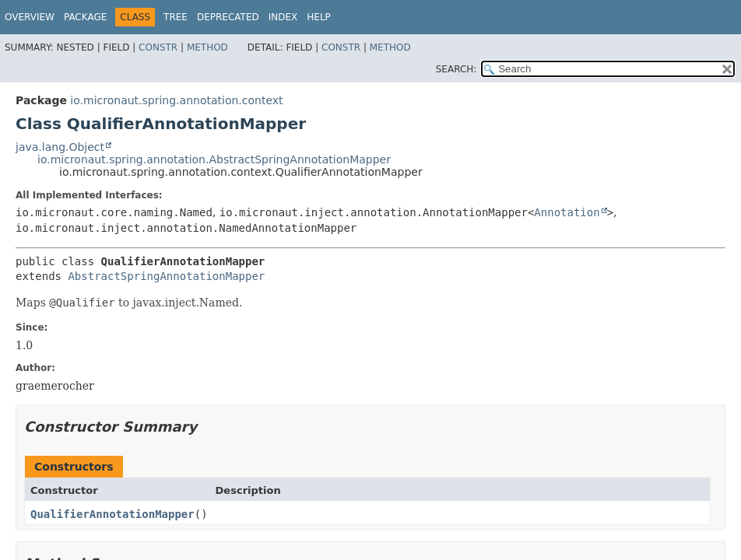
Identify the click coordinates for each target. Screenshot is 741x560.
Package (85, 17)
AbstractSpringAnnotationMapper (166, 276)
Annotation (567, 212)
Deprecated (228, 17)
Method (207, 47)
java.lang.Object (60, 147)
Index (283, 17)
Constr (158, 47)
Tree (176, 17)
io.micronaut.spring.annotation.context (176, 100)
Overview (30, 17)
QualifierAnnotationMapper (112, 514)
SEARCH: (457, 69)
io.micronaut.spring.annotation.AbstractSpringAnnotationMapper (214, 159)
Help (319, 17)
